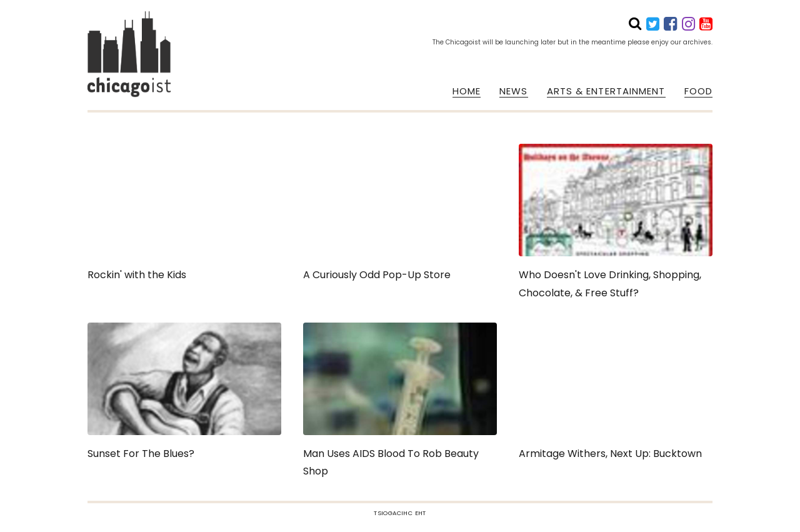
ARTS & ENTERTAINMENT (606, 91)
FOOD (698, 91)
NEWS (513, 91)
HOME (467, 91)
